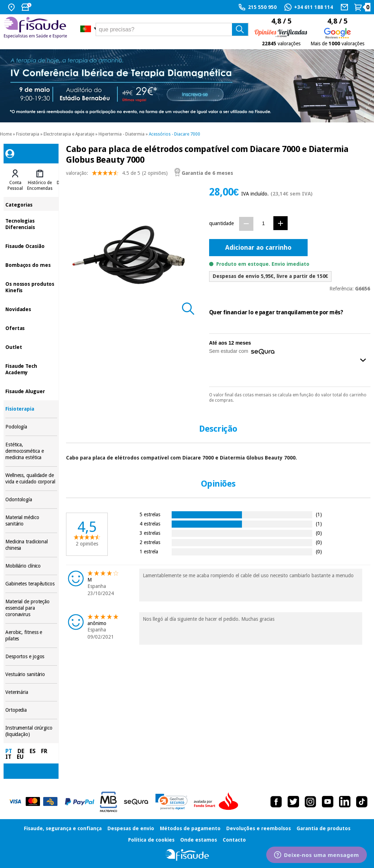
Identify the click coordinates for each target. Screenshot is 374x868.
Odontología (31, 500)
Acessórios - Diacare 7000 (175, 134)
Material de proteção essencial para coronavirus (31, 608)
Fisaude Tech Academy (31, 369)
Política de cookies (151, 840)
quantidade (221, 223)
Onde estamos (199, 840)
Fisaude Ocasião (31, 246)
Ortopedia (31, 710)
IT (8, 757)
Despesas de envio (131, 828)
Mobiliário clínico (31, 566)
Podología (31, 427)
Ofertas (31, 328)
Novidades (31, 309)
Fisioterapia (28, 134)
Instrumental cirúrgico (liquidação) (31, 731)
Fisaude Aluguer (31, 391)
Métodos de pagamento (190, 828)
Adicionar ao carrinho (258, 247)
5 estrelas (150, 514)
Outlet (31, 347)
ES (33, 751)
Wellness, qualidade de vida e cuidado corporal (31, 479)
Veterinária (31, 692)
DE (21, 751)
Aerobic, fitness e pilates (31, 636)
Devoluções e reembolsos (259, 828)
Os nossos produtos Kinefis (31, 287)
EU (20, 757)
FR (44, 751)
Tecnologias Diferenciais (31, 224)
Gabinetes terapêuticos (31, 584)
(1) (319, 514)
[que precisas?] (172, 29)
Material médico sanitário (31, 521)
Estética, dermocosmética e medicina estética (31, 451)
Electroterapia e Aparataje (69, 134)
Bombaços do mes (31, 265)
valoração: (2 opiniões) (117, 175)
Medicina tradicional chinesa (31, 545)
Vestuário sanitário (31, 674)
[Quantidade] (264, 224)
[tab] (15, 180)
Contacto (234, 840)
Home (6, 134)
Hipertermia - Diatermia (122, 134)
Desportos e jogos (31, 657)
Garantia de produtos (324, 828)
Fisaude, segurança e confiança (63, 828)
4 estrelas (150, 524)
